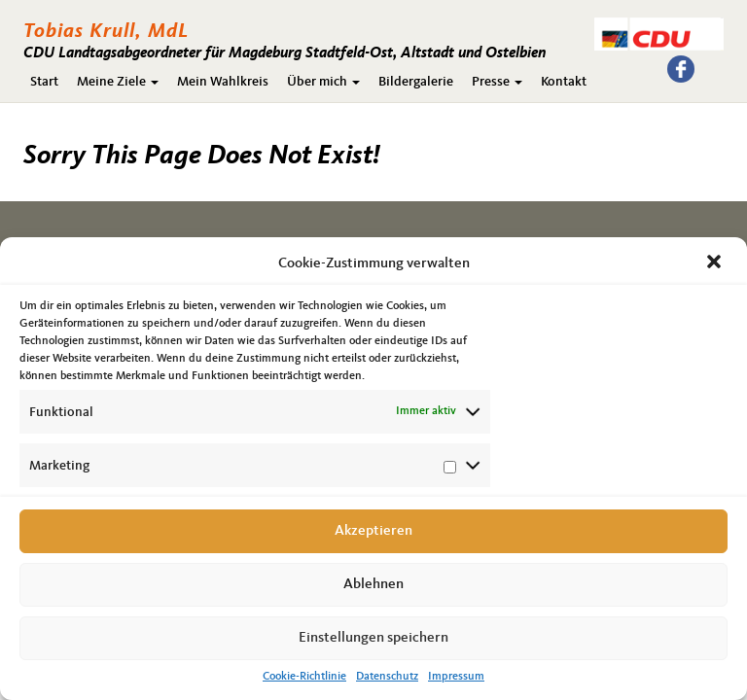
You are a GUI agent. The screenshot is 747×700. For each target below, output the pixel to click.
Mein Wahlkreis (223, 82)
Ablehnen (373, 585)
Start (44, 82)
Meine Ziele (118, 82)
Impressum (456, 677)
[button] (716, 263)
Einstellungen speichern (373, 638)
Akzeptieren (373, 531)
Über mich (323, 82)
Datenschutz (387, 677)
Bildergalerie (416, 82)
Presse (497, 82)
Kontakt (564, 82)
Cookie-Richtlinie (304, 677)
